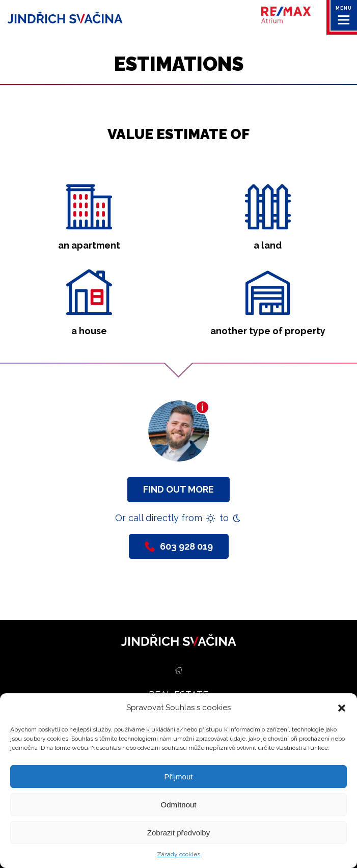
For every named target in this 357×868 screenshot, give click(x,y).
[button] (342, 708)
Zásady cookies (178, 854)
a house (89, 331)
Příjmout (179, 777)
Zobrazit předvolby (178, 833)
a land (268, 245)
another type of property (268, 331)
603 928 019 (179, 546)
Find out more (178, 489)
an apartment (89, 245)
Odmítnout (178, 805)
